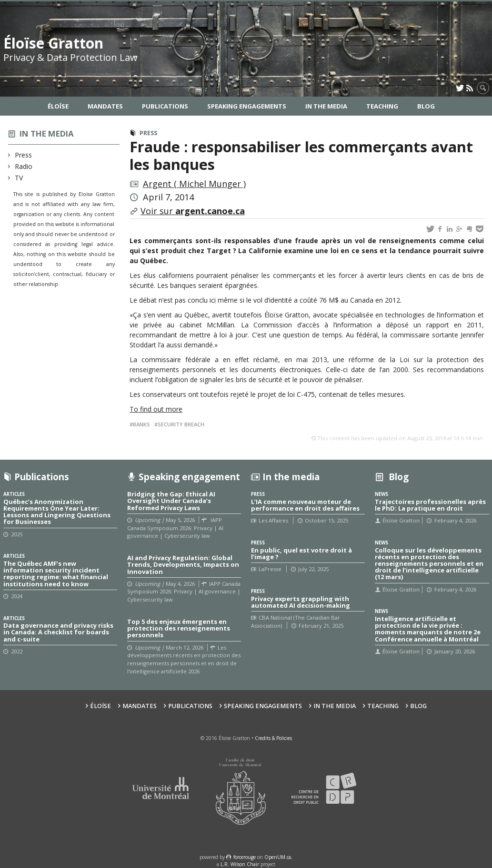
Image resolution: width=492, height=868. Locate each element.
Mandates (105, 106)
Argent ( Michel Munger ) (194, 184)
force (245, 857)
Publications (165, 106)
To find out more (156, 409)
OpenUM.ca (278, 857)
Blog (426, 106)
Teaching (382, 106)
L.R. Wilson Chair (240, 864)
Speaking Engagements (247, 106)
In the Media (326, 106)
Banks (141, 424)
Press (24, 155)
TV (19, 178)
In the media (47, 133)
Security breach (181, 424)
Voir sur (193, 211)
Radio (24, 166)
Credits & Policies (273, 738)
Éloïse (58, 106)
